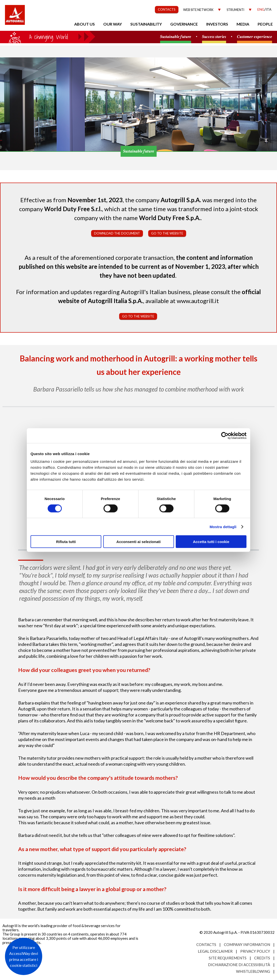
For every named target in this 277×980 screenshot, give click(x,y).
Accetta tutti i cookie (211, 542)
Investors (217, 24)
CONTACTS (167, 9)
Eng (261, 9)
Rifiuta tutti (66, 542)
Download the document (117, 233)
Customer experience (255, 37)
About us (85, 24)
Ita (269, 9)
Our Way (113, 24)
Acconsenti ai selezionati (138, 542)
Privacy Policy (255, 951)
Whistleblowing (253, 971)
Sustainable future (176, 37)
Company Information (247, 944)
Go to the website (167, 233)
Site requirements (228, 958)
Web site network (198, 10)
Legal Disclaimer (215, 951)
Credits (262, 958)
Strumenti (235, 10)
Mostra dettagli (223, 527)
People (265, 24)
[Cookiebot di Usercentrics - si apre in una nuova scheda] (225, 435)
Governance (184, 24)
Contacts (206, 944)
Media (243, 24)
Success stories (214, 37)
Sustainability (146, 24)
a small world (48, 37)
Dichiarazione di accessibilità (239, 965)
